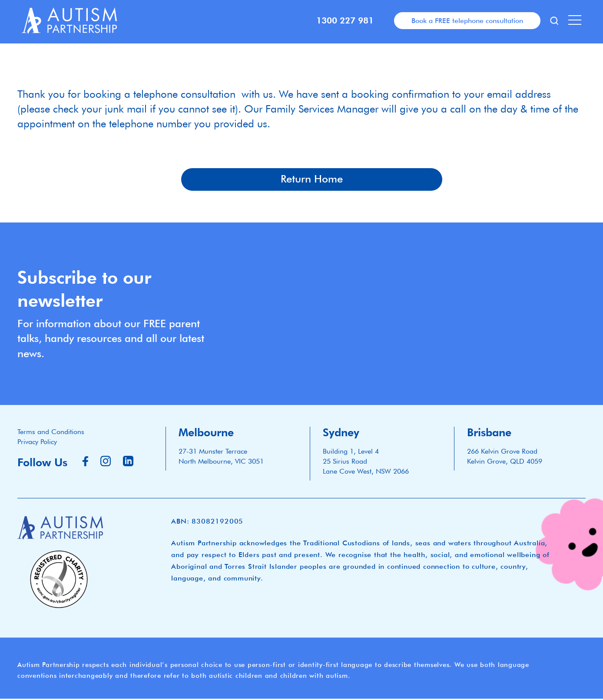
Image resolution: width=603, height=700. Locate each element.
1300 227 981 (345, 20)
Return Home (312, 180)
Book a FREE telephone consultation (467, 20)
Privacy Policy (37, 443)
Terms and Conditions (51, 433)
